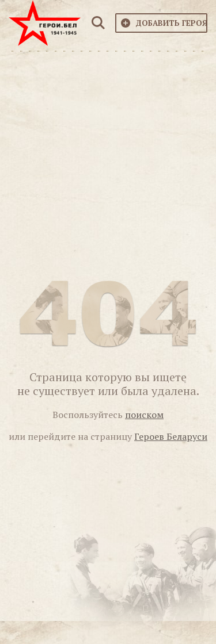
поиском (144, 415)
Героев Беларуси (171, 436)
